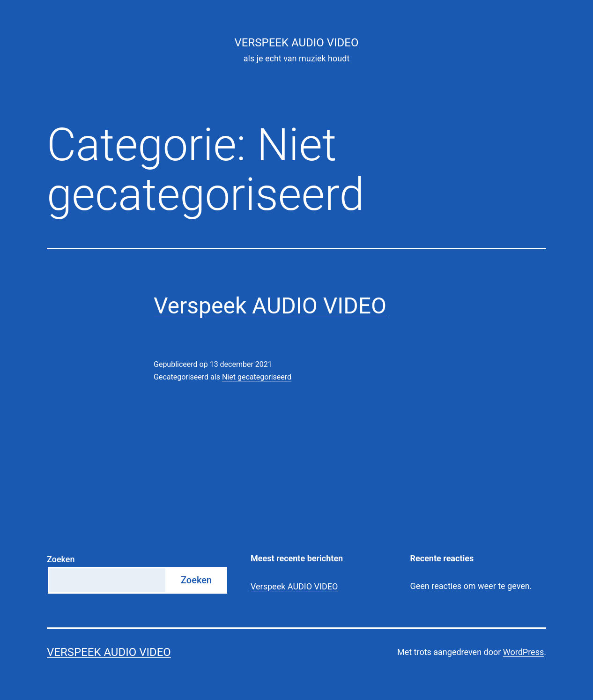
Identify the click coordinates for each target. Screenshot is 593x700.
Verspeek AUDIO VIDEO (270, 306)
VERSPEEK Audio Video (297, 43)
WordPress (523, 652)
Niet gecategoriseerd (257, 377)
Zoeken (61, 559)
